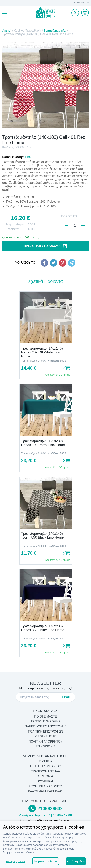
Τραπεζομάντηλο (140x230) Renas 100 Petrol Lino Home (43, 443)
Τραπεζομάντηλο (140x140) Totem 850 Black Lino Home (42, 536)
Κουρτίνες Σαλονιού (45, 786)
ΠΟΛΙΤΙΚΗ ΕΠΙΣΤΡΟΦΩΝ (45, 731)
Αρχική (7, 31)
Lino (28, 157)
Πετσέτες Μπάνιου (46, 766)
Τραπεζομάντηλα (55, 31)
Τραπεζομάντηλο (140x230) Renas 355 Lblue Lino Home (43, 628)
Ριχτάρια (45, 761)
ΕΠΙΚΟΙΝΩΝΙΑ (81, 3)
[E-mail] (37, 697)
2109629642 (50, 808)
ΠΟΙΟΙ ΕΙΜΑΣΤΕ (45, 717)
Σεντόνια (45, 776)
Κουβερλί (45, 781)
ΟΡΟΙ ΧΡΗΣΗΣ (45, 736)
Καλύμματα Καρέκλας (45, 791)
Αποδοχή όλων (76, 861)
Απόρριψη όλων (16, 861)
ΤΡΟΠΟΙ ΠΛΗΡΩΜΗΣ (45, 721)
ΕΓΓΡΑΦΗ (66, 697)
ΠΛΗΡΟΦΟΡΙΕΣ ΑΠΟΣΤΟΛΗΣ (46, 726)
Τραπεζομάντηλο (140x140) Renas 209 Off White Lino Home (42, 352)
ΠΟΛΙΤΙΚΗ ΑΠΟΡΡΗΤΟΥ (45, 741)
